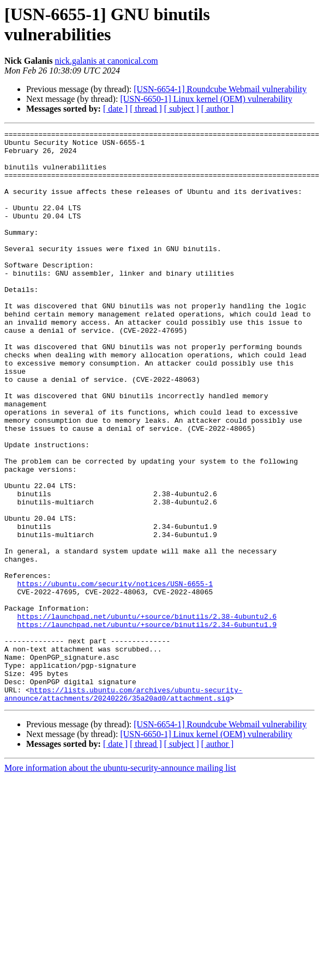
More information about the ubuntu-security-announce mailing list (120, 882)
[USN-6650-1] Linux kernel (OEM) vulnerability (206, 99)
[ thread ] (146, 109)
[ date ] (115, 109)
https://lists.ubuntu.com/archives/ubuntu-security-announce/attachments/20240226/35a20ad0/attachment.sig (124, 807)
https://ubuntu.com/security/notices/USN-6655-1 (115, 675)
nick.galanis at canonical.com (106, 61)
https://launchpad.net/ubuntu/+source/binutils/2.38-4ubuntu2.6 (147, 714)
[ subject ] (182, 109)
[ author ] (218, 109)
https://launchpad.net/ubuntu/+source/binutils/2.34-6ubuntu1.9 (147, 724)
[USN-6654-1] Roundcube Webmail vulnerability (220, 89)
